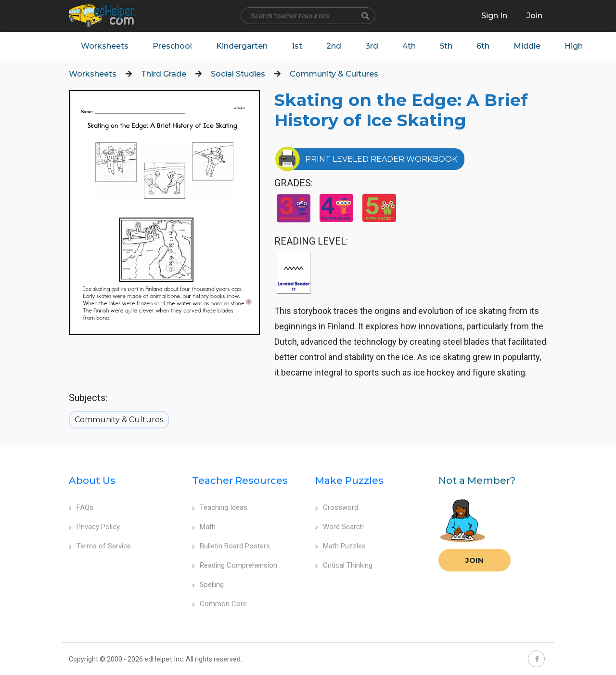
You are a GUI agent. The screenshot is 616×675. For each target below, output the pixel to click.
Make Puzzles (349, 480)
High (574, 46)
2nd (334, 46)
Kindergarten (242, 46)
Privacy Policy (94, 527)
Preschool (172, 46)
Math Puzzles (340, 546)
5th (446, 46)
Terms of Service (100, 546)
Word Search (340, 527)
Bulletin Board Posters (231, 546)
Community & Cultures (334, 74)
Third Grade (164, 74)
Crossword (337, 507)
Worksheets (105, 46)
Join (475, 560)
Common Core (219, 604)
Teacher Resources (240, 480)
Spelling (208, 584)
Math (204, 527)
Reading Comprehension (235, 565)
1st (297, 46)
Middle (527, 46)
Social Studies (238, 74)
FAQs (81, 507)
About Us (92, 480)
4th (409, 46)
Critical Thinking (344, 565)
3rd (372, 46)
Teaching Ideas (220, 507)
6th (483, 46)
